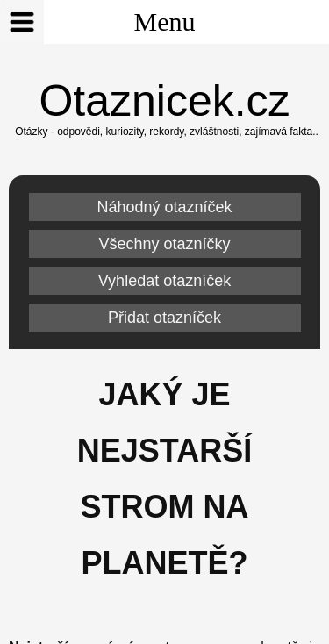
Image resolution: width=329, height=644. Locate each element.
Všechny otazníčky (164, 244)
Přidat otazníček (164, 318)
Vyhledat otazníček (164, 281)
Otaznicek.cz (164, 101)
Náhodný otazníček (164, 207)
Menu (98, 22)
